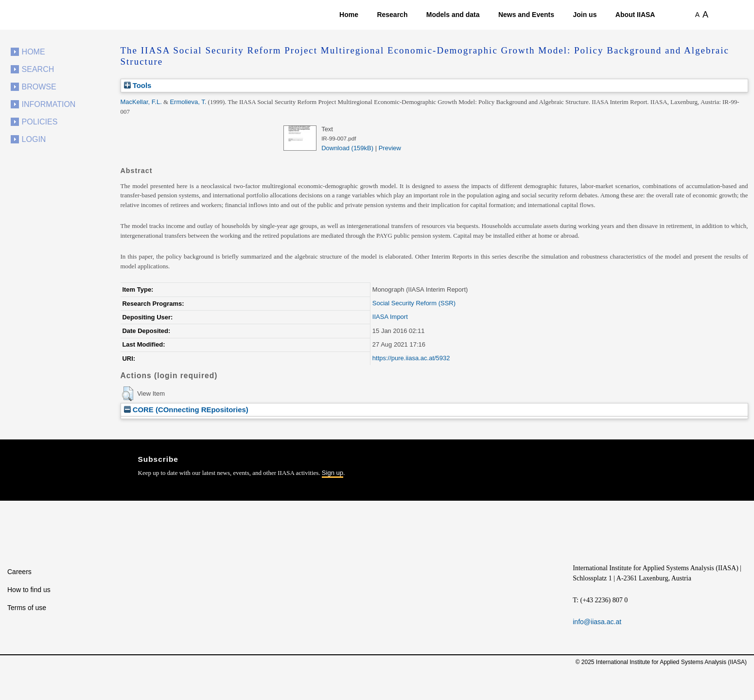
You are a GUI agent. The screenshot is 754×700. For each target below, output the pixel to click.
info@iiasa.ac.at (597, 622)
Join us (585, 15)
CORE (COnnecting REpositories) (186, 410)
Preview (390, 148)
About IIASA (635, 15)
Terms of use (27, 608)
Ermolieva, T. (188, 102)
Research (392, 15)
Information (49, 104)
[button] (128, 394)
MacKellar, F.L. (141, 102)
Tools (138, 85)
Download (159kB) (347, 148)
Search (38, 69)
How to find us (29, 590)
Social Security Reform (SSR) (414, 303)
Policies (40, 122)
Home (349, 15)
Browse (39, 87)
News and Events (526, 15)
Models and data (453, 15)
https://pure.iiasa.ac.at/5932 (411, 358)
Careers (19, 572)
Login (34, 139)
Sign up (333, 473)
